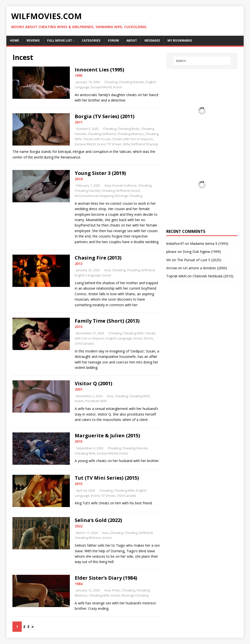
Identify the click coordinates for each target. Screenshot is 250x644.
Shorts (148, 338)
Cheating (111, 82)
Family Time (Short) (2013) (107, 321)
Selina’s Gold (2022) (98, 520)
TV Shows (114, 144)
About (132, 40)
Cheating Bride (129, 129)
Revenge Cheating (129, 196)
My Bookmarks (180, 40)
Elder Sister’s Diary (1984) (106, 578)
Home (15, 40)
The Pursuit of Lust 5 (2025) (199, 260)
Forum (113, 40)
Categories (91, 40)
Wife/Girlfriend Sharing (140, 144)
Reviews (33, 40)
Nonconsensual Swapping (94, 196)
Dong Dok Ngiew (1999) (202, 252)
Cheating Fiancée (132, 82)
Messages (152, 40)
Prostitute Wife (96, 401)
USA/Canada (84, 343)
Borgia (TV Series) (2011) (105, 116)
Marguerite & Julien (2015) (107, 435)
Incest (117, 87)
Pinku (116, 590)
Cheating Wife (133, 333)
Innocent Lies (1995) (99, 70)
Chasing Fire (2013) (98, 258)
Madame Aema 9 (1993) (209, 243)
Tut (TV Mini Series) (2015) (107, 478)
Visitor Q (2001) (94, 383)
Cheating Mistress (130, 134)
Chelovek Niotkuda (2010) (213, 276)
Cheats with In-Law (97, 139)
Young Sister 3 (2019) (100, 173)
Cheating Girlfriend (102, 134)
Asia (108, 185)
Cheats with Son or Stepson (133, 139)
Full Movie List (60, 40)
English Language (88, 275)
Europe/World (101, 87)
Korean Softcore (125, 185)
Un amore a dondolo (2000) (205, 268)
